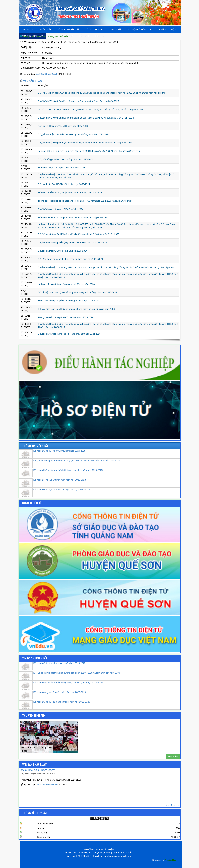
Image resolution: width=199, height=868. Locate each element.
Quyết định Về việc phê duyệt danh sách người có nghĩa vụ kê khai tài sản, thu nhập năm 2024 (85, 143)
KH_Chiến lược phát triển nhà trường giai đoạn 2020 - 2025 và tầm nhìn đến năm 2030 (77, 461)
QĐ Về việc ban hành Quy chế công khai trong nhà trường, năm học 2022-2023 (77, 292)
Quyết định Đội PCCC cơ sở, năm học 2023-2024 (63, 251)
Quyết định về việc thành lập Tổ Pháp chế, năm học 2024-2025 (69, 334)
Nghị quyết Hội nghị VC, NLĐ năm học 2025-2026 (63, 126)
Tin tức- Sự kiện (166, 29)
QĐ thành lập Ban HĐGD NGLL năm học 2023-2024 (64, 184)
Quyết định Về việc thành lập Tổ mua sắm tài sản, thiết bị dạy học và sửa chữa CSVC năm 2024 (86, 118)
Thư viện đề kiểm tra (139, 29)
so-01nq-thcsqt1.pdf (47, 785)
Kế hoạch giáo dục (69, 29)
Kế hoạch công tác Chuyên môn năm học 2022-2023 (60, 480)
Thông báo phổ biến (58, 36)
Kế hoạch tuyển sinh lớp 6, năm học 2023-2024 (61, 168)
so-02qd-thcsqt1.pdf (47, 74)
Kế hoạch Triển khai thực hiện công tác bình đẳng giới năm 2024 (70, 193)
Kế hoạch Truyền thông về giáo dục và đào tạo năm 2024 (66, 284)
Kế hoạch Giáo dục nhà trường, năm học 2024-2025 (60, 451)
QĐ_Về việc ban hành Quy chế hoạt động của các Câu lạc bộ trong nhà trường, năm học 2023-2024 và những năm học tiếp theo (102, 93)
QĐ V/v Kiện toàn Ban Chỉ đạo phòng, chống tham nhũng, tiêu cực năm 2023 (76, 309)
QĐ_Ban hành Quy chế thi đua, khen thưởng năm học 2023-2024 (70, 259)
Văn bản (41, 36)
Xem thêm (173, 756)
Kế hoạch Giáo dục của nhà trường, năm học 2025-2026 (62, 490)
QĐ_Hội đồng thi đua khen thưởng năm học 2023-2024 (66, 159)
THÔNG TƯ (115, 29)
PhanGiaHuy (170, 860)
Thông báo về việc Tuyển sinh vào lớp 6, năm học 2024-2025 (68, 301)
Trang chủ (28, 29)
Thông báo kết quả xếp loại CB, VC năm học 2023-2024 (66, 317)
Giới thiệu (46, 29)
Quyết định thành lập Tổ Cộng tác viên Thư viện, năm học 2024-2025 (72, 242)
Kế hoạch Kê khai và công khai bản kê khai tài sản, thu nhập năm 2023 (73, 218)
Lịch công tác (95, 29)
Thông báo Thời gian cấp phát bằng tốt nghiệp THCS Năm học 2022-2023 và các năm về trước (85, 201)
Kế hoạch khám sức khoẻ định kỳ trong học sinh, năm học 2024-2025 (68, 470)
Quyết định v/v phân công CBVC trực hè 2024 (61, 209)
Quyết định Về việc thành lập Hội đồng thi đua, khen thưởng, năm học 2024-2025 (78, 101)
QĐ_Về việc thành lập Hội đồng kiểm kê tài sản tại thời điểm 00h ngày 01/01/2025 (79, 234)
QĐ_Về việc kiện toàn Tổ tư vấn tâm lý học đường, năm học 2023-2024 (74, 134)
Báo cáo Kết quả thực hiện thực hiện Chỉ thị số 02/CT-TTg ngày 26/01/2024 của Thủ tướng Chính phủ (89, 151)
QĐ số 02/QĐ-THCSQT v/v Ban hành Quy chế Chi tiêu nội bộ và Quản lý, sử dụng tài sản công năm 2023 (91, 109)
